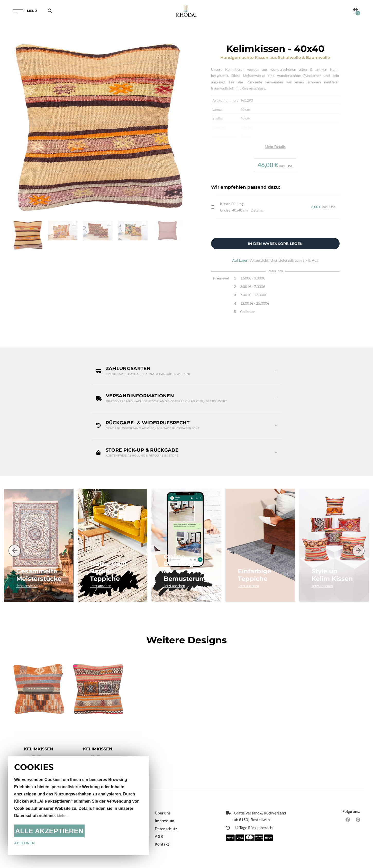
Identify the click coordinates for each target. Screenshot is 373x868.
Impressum (165, 813)
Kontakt (162, 836)
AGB (159, 828)
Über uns (163, 805)
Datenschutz (166, 821)
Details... (257, 210)
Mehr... (63, 816)
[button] (187, 371)
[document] (78, 805)
